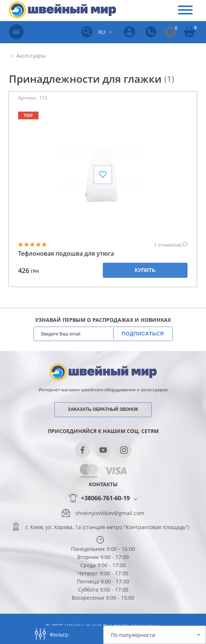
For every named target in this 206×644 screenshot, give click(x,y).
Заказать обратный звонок (103, 409)
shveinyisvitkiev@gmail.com (110, 513)
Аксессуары (30, 56)
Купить (145, 270)
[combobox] (155, 635)
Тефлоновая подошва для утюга (66, 254)
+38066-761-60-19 (105, 498)
